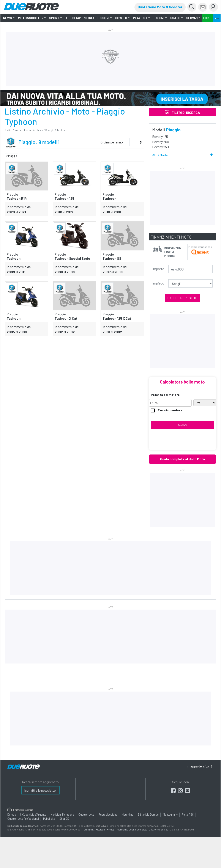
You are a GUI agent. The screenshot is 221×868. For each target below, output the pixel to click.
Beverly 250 (160, 147)
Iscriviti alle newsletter (40, 790)
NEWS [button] (7, 18)
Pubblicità (49, 819)
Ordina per (112, 142)
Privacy (110, 829)
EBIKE (207, 18)
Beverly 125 (160, 136)
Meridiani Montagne (62, 815)
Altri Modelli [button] (161, 155)
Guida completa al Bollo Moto (182, 459)
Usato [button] (175, 18)
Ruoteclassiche (108, 815)
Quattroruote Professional (23, 819)
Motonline (128, 815)
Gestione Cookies (158, 829)
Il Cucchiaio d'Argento (33, 815)
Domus (12, 815)
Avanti (182, 425)
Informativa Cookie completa (132, 829)
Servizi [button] (192, 18)
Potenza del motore (165, 395)
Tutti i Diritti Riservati (94, 829)
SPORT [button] (54, 18)
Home (18, 130)
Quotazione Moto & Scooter (160, 7)
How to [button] (121, 18)
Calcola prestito (182, 298)
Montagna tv (170, 815)
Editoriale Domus (148, 815)
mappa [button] (200, 766)
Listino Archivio (34, 130)
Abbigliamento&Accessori (87, 18)
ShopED (64, 819)
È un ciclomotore (167, 410)
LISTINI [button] (159, 18)
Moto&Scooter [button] (31, 18)
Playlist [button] (140, 18)
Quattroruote (86, 815)
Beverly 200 (161, 142)
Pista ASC (188, 815)
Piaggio (50, 130)
